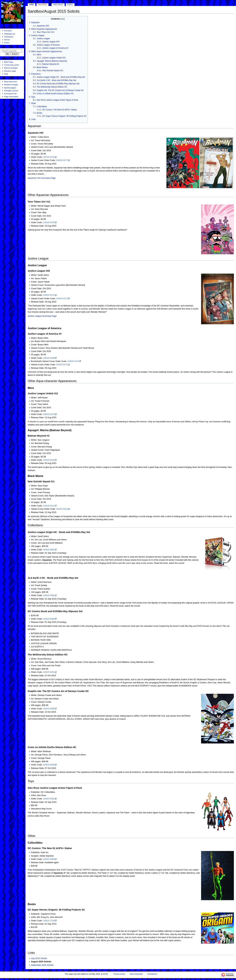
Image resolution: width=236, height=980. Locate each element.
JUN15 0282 (49, 595)
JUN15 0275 (49, 222)
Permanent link (10, 94)
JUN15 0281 (49, 550)
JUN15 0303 (49, 765)
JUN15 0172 (49, 295)
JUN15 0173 (62, 299)
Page (32, 4)
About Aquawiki (136, 974)
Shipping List (10, 34)
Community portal (11, 65)
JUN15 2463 (49, 859)
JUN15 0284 (49, 619)
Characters (9, 37)
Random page (10, 71)
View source (58, 4)
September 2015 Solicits (42, 965)
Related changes (11, 85)
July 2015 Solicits (39, 958)
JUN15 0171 (62, 365)
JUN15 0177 (62, 160)
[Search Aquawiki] (12, 51)
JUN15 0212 (62, 509)
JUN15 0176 (49, 157)
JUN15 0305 (49, 709)
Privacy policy (119, 974)
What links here (11, 82)
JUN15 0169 (49, 358)
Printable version (11, 91)
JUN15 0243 (49, 460)
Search (4, 47)
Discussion (42, 4)
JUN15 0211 (49, 506)
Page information (11, 97)
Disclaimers (152, 974)
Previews (8, 31)
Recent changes (11, 68)
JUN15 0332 (49, 799)
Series (7, 43)
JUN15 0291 (49, 672)
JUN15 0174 (49, 414)
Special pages (10, 88)
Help (6, 74)
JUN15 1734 (49, 921)
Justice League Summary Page (42, 316)
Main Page (9, 62)
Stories (7, 40)
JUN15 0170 (73, 361)
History (70, 4)
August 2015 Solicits (41, 962)
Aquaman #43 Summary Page (42, 178)
